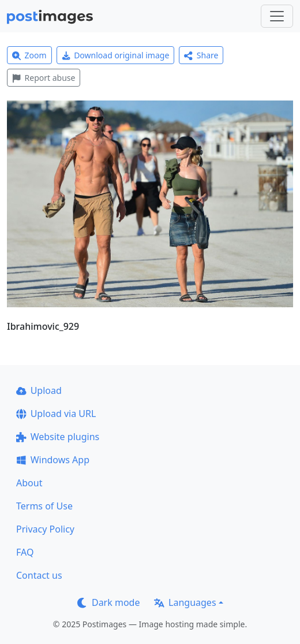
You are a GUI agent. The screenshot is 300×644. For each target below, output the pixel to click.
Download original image (116, 55)
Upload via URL (56, 414)
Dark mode (108, 602)
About (29, 483)
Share (201, 55)
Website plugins (58, 437)
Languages (185, 602)
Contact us (39, 575)
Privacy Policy (45, 529)
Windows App (53, 460)
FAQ (25, 552)
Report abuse (44, 78)
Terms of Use (44, 506)
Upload (39, 390)
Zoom (29, 55)
